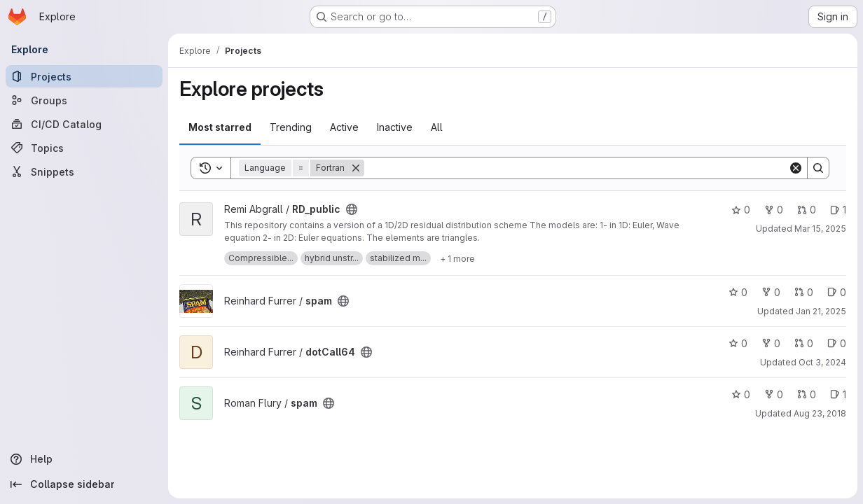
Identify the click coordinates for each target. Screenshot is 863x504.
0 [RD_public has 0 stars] (741, 210)
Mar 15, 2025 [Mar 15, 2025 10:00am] (820, 229)
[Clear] (796, 168)
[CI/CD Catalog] (84, 124)
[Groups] (84, 100)
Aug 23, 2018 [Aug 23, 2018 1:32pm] (820, 413)
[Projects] (84, 76)
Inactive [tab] (395, 127)
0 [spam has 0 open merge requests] (804, 292)
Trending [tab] (291, 127)
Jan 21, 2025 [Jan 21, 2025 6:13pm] (821, 311)
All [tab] (437, 127)
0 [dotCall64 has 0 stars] (738, 343)
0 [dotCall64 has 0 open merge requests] (804, 343)
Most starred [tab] (220, 127)
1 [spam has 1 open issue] (838, 394)
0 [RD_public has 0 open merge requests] (807, 210)
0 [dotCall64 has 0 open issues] (837, 343)
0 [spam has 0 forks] (771, 292)
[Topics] (84, 148)
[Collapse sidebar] (84, 484)
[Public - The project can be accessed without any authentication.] (352, 209)
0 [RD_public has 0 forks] (774, 210)
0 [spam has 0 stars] (738, 292)
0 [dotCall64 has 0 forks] (771, 343)
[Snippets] (84, 171)
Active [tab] (344, 127)
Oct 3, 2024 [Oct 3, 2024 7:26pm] (822, 362)
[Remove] (356, 168)
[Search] (576, 168)
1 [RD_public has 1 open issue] (838, 210)
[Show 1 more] (457, 258)
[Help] (84, 459)
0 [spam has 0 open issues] (837, 292)
